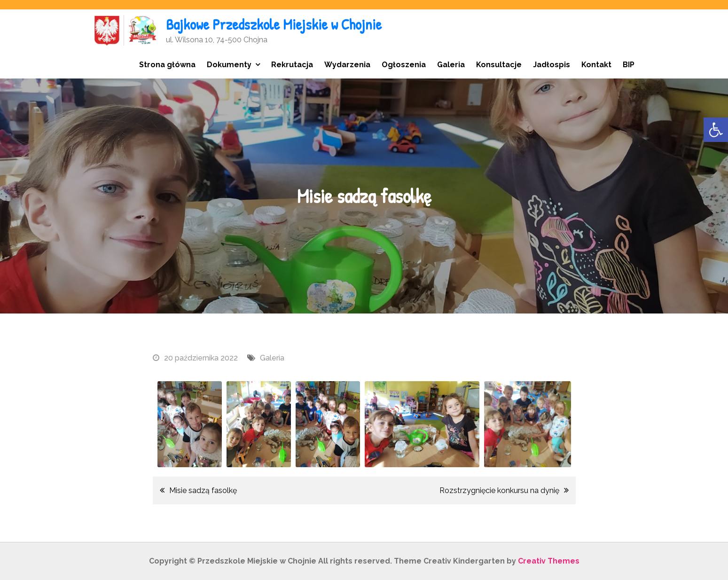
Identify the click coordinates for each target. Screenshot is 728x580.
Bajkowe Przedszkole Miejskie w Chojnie (274, 24)
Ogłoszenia (404, 65)
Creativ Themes (549, 561)
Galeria (451, 65)
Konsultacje (499, 65)
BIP (629, 65)
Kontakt (596, 65)
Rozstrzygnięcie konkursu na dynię (499, 490)
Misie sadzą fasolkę (203, 490)
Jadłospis (552, 65)
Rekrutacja (292, 65)
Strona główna (167, 65)
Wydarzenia (347, 65)
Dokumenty (229, 65)
